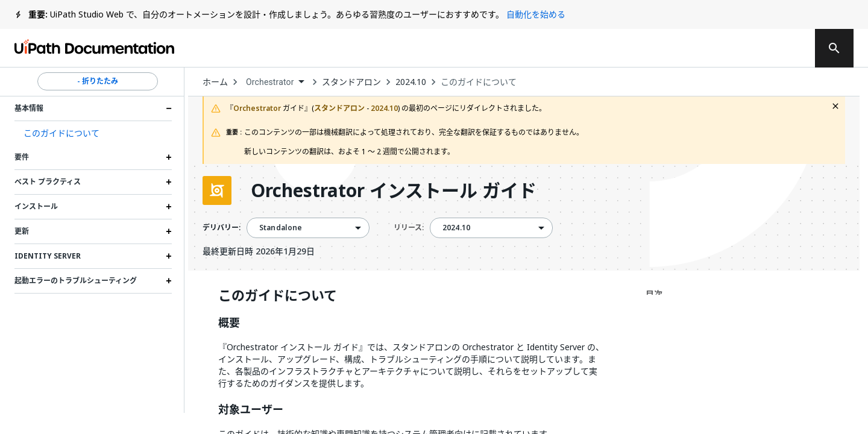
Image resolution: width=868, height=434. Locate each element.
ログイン (723, 48)
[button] (93, 133)
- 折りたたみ (98, 81)
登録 (779, 48)
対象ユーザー (251, 410)
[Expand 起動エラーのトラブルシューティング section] (169, 281)
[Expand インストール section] (169, 207)
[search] (834, 48)
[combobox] (275, 82)
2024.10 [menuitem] (456, 228)
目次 (654, 294)
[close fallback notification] (835, 106)
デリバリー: (222, 228)
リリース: (409, 228)
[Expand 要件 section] (169, 157)
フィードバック (535, 48)
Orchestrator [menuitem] (270, 82)
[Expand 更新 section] (169, 231)
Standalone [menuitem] (281, 228)
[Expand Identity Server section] (169, 256)
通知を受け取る (638, 48)
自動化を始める (536, 14)
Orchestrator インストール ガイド (394, 190)
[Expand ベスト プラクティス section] (169, 182)
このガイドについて (479, 82)
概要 (229, 323)
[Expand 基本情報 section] (169, 108)
